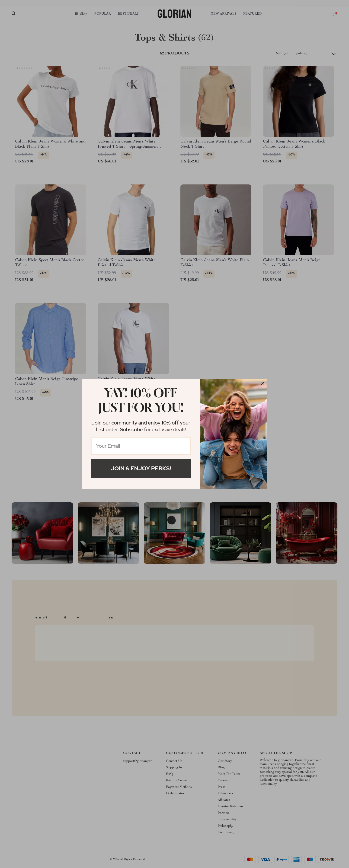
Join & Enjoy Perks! (141, 468)
